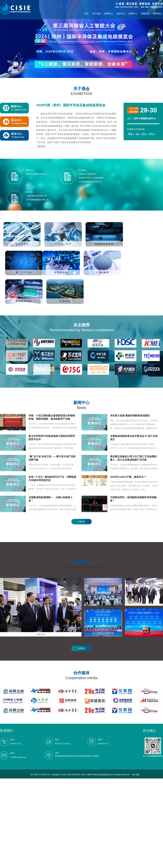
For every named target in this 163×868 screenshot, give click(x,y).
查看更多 (81, 522)
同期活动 (145, 14)
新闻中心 (133, 14)
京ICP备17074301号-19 (40, 775)
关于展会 (96, 14)
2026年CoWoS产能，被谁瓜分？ (128, 477)
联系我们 (158, 14)
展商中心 (109, 14)
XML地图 (136, 775)
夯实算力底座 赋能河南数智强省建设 (130, 416)
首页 (86, 14)
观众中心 (121, 14)
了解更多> (41, 146)
